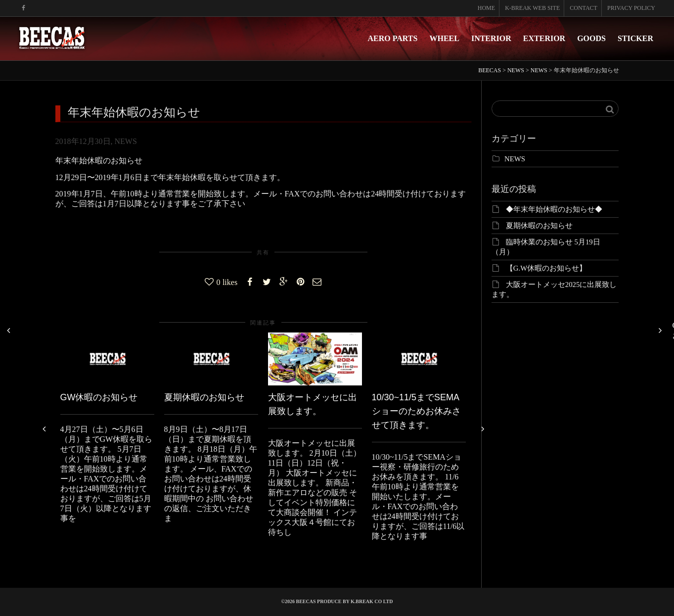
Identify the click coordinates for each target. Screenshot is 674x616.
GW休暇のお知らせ (99, 397)
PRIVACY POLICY (631, 8)
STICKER (635, 38)
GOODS (591, 38)
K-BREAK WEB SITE (532, 8)
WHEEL (444, 38)
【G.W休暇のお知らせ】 (546, 268)
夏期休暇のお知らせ (204, 397)
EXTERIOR (544, 38)
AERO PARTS (393, 38)
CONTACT (584, 8)
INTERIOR (491, 38)
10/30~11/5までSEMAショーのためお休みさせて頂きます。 (416, 411)
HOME (486, 8)
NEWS (126, 141)
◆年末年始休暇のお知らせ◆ (554, 209)
